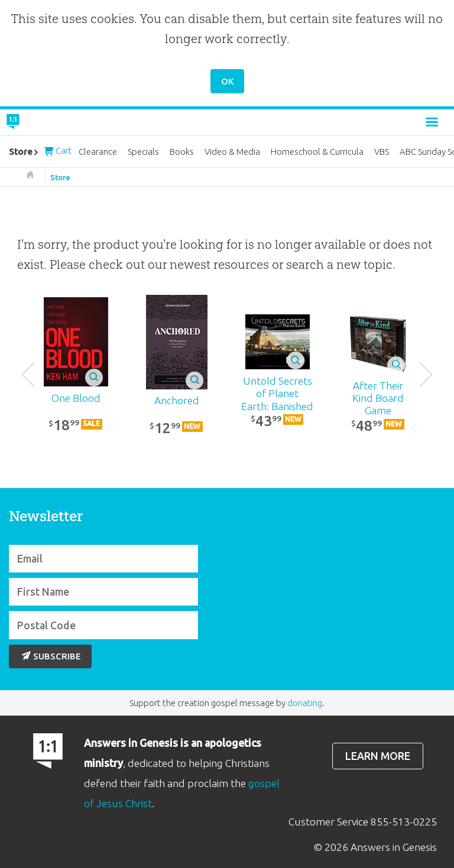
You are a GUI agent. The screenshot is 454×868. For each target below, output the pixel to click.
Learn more (378, 756)
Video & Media (232, 152)
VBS (382, 152)
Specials (143, 152)
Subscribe (51, 656)
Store (60, 177)
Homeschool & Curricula (317, 152)
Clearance (98, 152)
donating (305, 703)
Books (182, 152)
